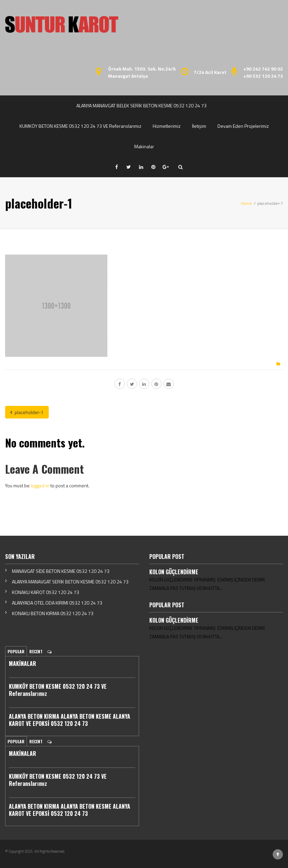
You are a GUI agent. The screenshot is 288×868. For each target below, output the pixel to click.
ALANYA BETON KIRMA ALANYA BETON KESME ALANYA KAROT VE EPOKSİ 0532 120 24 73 (70, 720)
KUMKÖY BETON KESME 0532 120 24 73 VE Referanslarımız (80, 126)
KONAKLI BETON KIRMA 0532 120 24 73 (53, 613)
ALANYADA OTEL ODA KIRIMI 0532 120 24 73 (57, 603)
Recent (36, 651)
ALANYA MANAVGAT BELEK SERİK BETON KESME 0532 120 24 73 (141, 105)
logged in (40, 485)
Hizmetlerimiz (167, 126)
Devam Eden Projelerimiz (243, 126)
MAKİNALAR (22, 664)
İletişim (199, 126)
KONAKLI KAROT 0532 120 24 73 (46, 592)
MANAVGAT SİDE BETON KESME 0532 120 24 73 (61, 571)
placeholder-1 (27, 412)
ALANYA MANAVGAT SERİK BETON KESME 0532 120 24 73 (70, 582)
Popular (16, 651)
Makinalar (144, 146)
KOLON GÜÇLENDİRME (174, 572)
